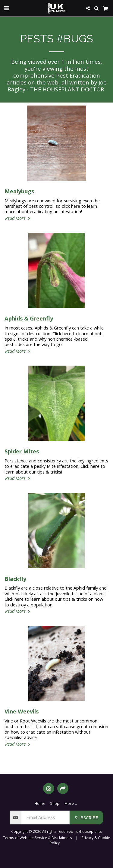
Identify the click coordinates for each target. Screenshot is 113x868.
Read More (18, 218)
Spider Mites (22, 451)
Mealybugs (19, 191)
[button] (7, 8)
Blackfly (15, 579)
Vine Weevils (22, 711)
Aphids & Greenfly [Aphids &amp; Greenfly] (29, 318)
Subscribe (86, 817)
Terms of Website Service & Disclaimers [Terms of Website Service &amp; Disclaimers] (38, 838)
